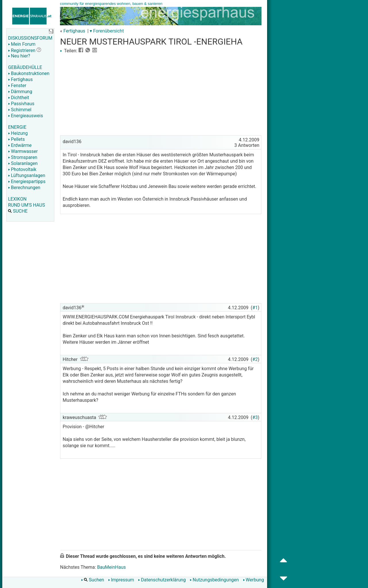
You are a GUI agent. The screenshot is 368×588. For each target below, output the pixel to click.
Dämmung (20, 92)
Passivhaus (21, 104)
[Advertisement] (161, 94)
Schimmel (20, 110)
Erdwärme (20, 145)
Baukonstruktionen (29, 73)
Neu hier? (19, 56)
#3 (255, 417)
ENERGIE (17, 127)
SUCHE (18, 211)
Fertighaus (20, 79)
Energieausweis (25, 116)
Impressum (121, 580)
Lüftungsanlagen (27, 175)
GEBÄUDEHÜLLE (25, 67)
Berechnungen (24, 188)
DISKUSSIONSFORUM (30, 38)
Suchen (93, 580)
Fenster (17, 85)
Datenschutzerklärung (162, 580)
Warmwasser (23, 151)
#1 (255, 308)
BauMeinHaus (112, 567)
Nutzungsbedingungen (214, 580)
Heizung (18, 133)
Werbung (253, 580)
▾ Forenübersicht (107, 31)
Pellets (16, 139)
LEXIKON (17, 199)
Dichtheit (19, 98)
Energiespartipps (27, 181)
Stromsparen (23, 157)
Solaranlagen (23, 163)
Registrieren (22, 50)
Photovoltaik (22, 169)
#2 (255, 359)
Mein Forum (22, 44)
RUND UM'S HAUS (26, 205)
